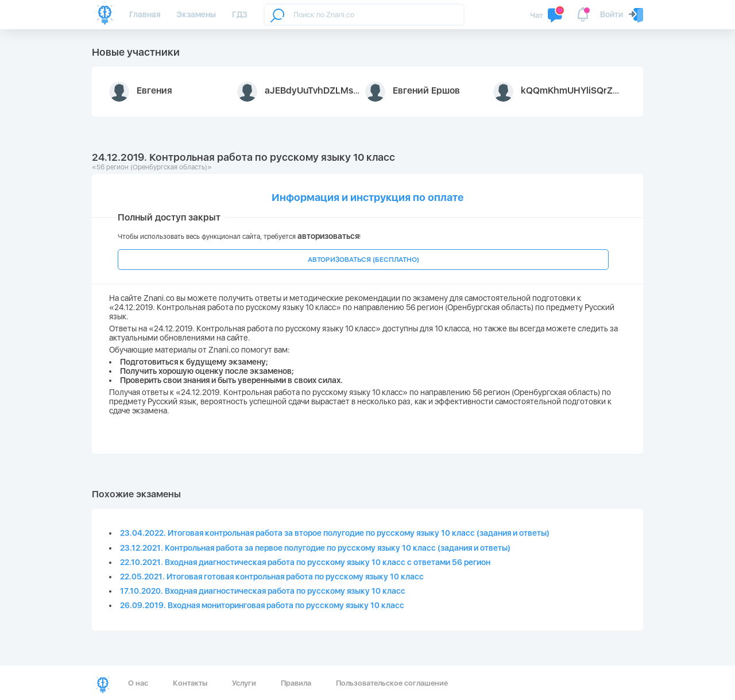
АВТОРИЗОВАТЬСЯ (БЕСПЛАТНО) (363, 260)
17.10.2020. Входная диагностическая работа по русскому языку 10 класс (263, 591)
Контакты (190, 683)
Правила (296, 683)
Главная (145, 14)
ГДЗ (240, 14)
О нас (138, 683)
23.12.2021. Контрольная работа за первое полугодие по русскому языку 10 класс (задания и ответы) (315, 548)
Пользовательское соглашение (392, 683)
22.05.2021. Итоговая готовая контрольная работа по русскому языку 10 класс (272, 577)
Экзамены (196, 14)
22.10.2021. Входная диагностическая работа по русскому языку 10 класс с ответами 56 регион (305, 562)
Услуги (244, 683)
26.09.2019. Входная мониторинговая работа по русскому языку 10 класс (262, 605)
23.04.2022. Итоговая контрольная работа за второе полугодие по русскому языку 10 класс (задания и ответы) (335, 533)
